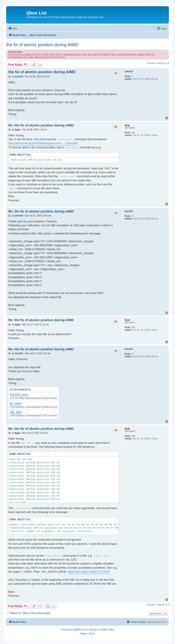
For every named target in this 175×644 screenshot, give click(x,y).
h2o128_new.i (19, 395)
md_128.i (16, 412)
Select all (24, 155)
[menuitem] (13, 28)
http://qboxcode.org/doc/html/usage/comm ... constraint (43, 143)
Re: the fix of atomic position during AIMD (41, 125)
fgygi (127, 125)
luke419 (129, 72)
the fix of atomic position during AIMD (42, 45)
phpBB (76, 630)
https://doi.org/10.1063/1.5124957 (89, 572)
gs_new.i (16, 403)
